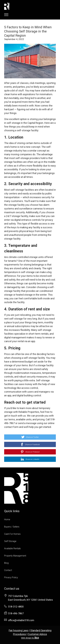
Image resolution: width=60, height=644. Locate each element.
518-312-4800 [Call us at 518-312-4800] (16, 607)
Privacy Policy (11, 577)
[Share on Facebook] (30, 444)
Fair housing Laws (19, 630)
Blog (6, 563)
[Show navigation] (6, 15)
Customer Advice (37, 634)
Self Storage (10, 541)
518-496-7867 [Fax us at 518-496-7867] (16, 613)
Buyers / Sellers (12, 527)
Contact (8, 570)
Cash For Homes (12, 534)
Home (7, 519)
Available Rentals (12, 548)
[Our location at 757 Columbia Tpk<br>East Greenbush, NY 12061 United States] (30, 598)
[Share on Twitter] (30, 437)
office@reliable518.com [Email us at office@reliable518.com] (21, 620)
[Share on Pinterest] (30, 452)
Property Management (15, 556)
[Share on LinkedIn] (30, 459)
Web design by (30, 638)
